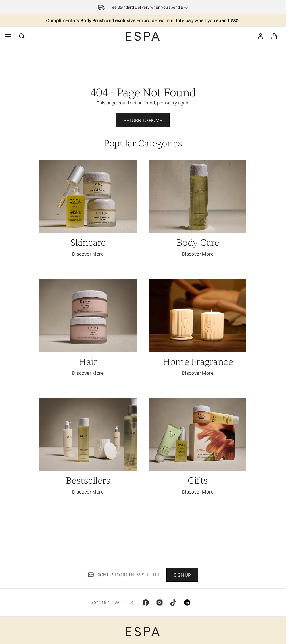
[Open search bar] (22, 36)
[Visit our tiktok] (173, 603)
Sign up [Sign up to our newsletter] (182, 575)
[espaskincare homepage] (143, 36)
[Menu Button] (7, 36)
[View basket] (274, 36)
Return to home (143, 120)
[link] (260, 36)
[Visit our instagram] (160, 603)
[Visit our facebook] (146, 603)
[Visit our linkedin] (187, 603)
